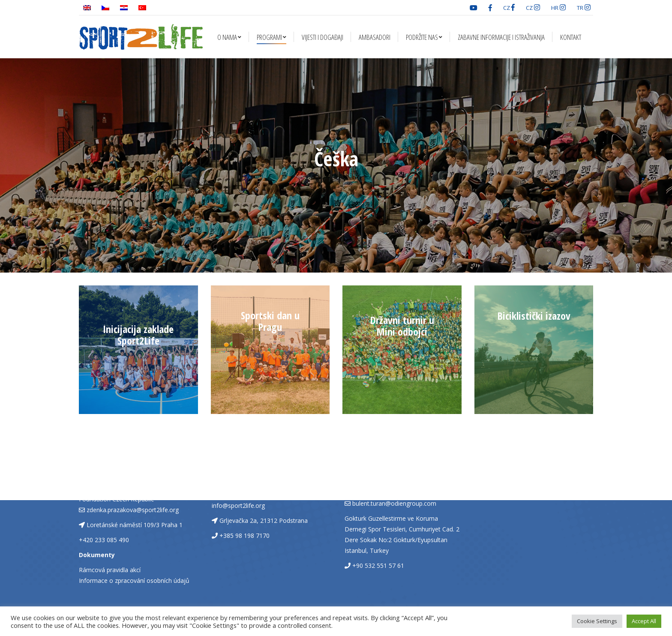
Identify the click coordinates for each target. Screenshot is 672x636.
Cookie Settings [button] (597, 621)
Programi (340, 180)
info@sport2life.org (238, 505)
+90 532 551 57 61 (378, 565)
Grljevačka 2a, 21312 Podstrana (264, 520)
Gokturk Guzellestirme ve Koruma (391, 518)
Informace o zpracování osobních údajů (134, 580)
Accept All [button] (644, 621)
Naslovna (308, 180)
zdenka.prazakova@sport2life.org (133, 510)
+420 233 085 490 (104, 540)
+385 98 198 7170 (244, 535)
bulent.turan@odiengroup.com (394, 503)
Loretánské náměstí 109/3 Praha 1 (135, 525)
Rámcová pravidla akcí (110, 570)
